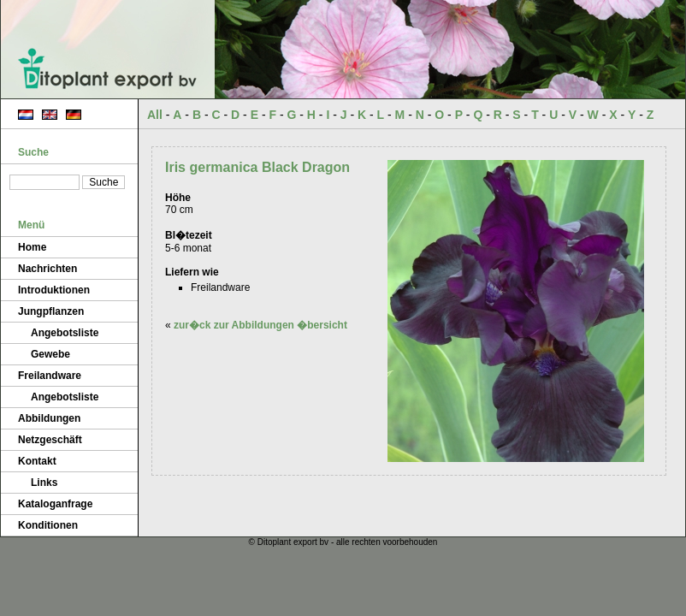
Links (44, 483)
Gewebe (50, 354)
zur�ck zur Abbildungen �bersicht (260, 325)
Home (32, 247)
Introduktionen (54, 290)
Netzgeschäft (50, 440)
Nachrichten (47, 269)
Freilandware (50, 376)
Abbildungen (49, 418)
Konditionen (48, 525)
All (155, 115)
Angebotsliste (65, 333)
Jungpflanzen (51, 311)
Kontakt (37, 461)
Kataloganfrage (55, 504)
